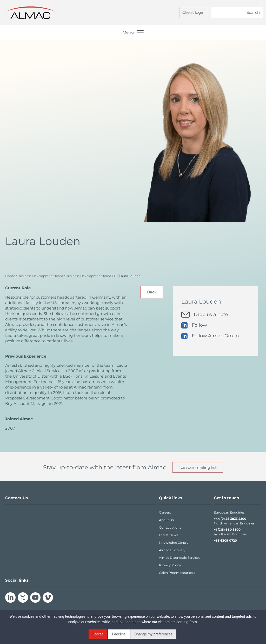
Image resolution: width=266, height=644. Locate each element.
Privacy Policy (170, 565)
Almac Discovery (172, 550)
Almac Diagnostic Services (180, 558)
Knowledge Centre (174, 543)
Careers (165, 512)
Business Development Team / (41, 276)
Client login (193, 12)
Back (152, 292)
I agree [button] (98, 634)
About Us (166, 520)
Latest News (169, 535)
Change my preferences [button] (153, 634)
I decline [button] (119, 634)
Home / (11, 276)
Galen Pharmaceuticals (177, 573)
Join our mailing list (198, 467)
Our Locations (170, 527)
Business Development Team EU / (92, 276)
